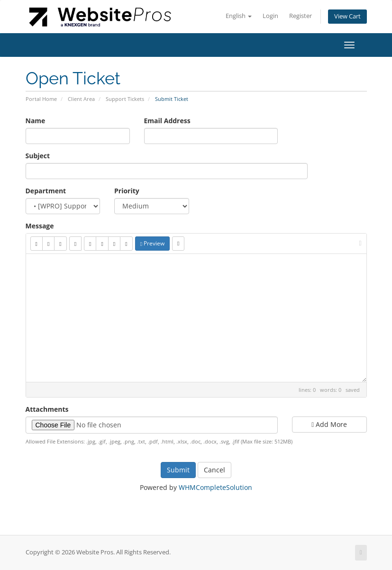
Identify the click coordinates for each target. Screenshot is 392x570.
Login (270, 16)
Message (40, 226)
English (239, 16)
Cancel (214, 470)
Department (46, 191)
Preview (152, 243)
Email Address (167, 121)
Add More (329, 424)
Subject (38, 156)
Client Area (81, 99)
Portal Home (41, 99)
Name (36, 121)
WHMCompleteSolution (215, 487)
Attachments (47, 409)
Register (301, 16)
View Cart (347, 16)
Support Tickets (125, 99)
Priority (127, 191)
